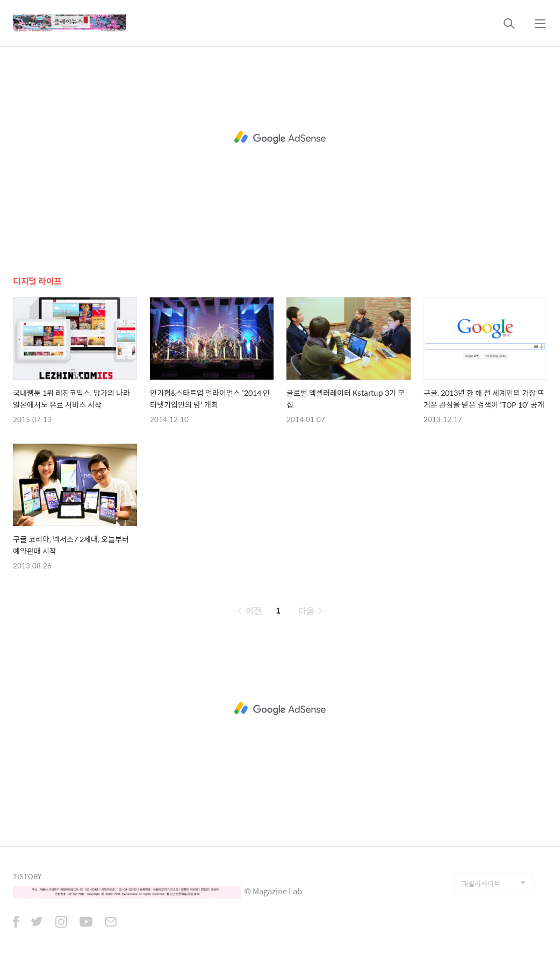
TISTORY (27, 876)
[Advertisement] (280, 138)
